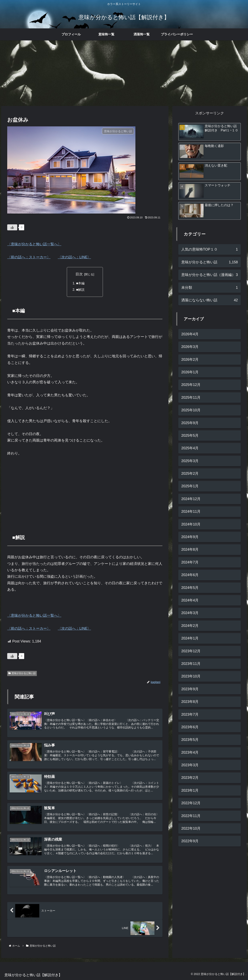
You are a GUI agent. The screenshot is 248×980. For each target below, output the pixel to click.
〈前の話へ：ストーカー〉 (29, 257)
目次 (79, 274)
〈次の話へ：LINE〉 (74, 257)
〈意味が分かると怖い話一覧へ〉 (34, 244)
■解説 (80, 290)
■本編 (80, 283)
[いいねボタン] (12, 227)
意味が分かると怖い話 (22, 673)
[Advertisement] (124, 73)
